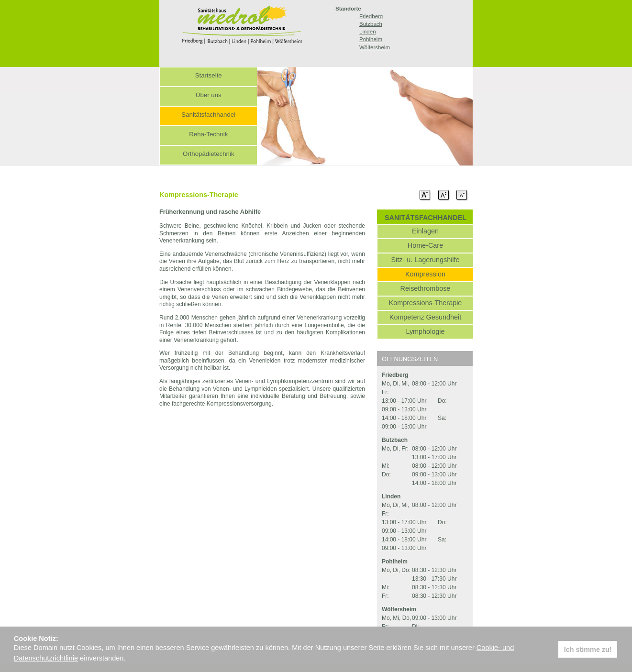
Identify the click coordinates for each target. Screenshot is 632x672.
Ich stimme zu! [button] (588, 650)
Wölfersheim (375, 47)
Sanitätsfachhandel (208, 115)
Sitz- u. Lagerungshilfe (425, 260)
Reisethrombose (426, 288)
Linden (368, 32)
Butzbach (371, 24)
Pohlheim (371, 39)
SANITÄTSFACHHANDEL (426, 218)
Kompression (425, 274)
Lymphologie (425, 331)
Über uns (209, 95)
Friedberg (371, 16)
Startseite (209, 75)
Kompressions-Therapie (426, 303)
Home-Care (425, 245)
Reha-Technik (208, 134)
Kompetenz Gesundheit (425, 317)
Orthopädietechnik (209, 154)
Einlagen (425, 231)
